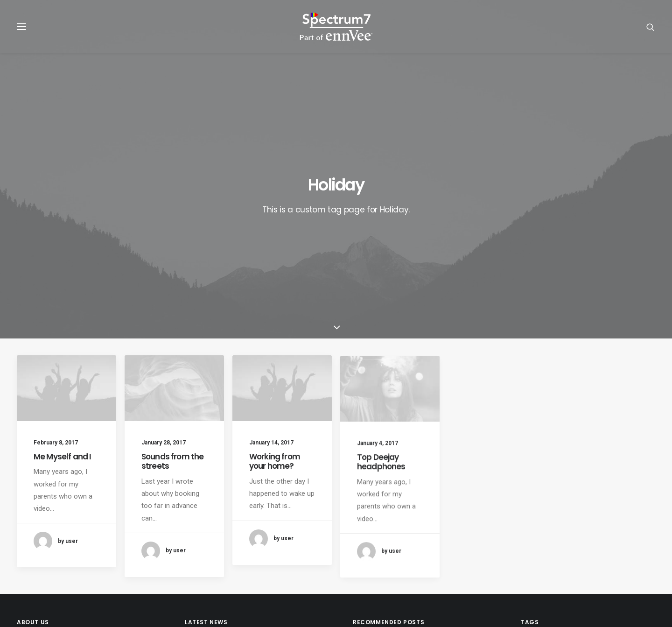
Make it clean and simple (391, 520)
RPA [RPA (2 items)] (530, 532)
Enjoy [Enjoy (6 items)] (565, 503)
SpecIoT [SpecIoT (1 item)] (608, 547)
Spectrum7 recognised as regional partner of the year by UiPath (251, 537)
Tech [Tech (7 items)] (560, 562)
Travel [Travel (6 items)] (588, 562)
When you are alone (384, 531)
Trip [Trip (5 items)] (616, 562)
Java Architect (207, 508)
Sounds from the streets (172, 304)
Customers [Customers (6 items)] (632, 488)
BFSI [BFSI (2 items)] (530, 488)
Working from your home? (275, 316)
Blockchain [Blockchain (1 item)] (564, 488)
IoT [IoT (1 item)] (529, 518)
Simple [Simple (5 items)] (534, 547)
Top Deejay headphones (381, 334)
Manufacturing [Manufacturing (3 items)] (590, 518)
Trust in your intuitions (388, 485)
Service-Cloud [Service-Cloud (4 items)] (614, 532)
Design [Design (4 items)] (534, 503)
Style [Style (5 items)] (533, 562)
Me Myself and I (62, 299)
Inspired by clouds (382, 508)
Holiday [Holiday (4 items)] (618, 503)
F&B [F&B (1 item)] (590, 503)
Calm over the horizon (387, 497)
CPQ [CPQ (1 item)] (598, 488)
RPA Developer (207, 485)
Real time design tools (388, 542)
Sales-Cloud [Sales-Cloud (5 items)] (565, 532)
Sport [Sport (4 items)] (640, 547)
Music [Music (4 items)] (633, 518)
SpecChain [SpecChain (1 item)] (570, 547)
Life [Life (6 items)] (551, 518)
